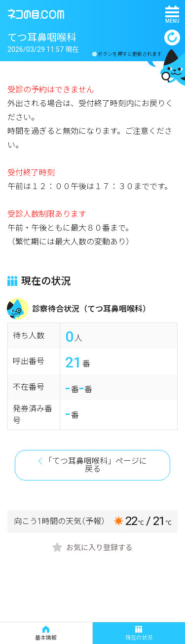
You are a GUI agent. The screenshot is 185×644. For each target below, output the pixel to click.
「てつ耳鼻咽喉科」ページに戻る (96, 465)
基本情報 (46, 633)
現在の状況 (139, 633)
